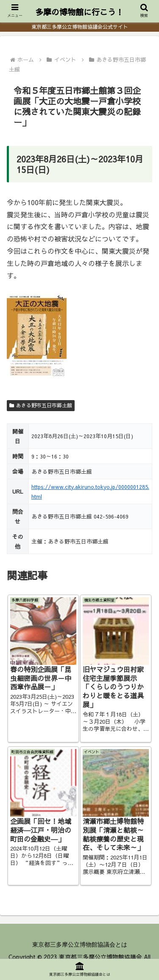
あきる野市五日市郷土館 (41, 405)
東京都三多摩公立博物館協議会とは (80, 944)
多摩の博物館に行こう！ (79, 12)
